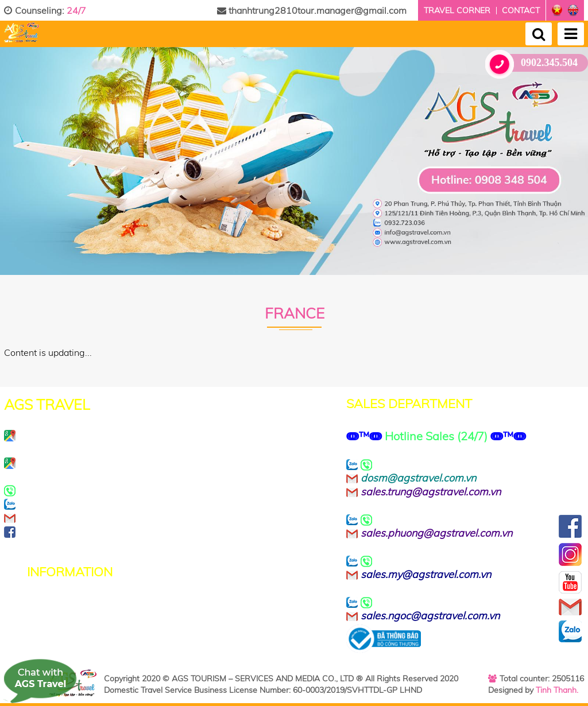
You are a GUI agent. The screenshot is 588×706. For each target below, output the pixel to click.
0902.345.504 (536, 63)
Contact (521, 10)
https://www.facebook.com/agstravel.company (156, 532)
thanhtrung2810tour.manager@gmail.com (312, 10)
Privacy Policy (59, 604)
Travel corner (457, 10)
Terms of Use (58, 617)
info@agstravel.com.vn (93, 518)
